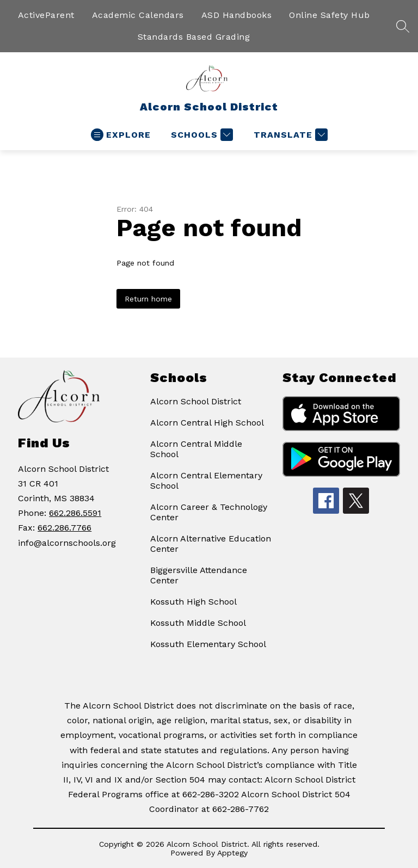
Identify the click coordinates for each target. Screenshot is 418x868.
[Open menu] (121, 135)
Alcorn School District (196, 401)
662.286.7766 (64, 528)
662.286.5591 (75, 513)
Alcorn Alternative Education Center (211, 544)
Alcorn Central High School (207, 423)
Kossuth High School (193, 602)
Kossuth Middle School (198, 623)
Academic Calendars (138, 15)
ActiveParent (46, 15)
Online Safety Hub (330, 15)
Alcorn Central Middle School (196, 449)
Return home (148, 299)
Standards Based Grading (194, 37)
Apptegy (232, 853)
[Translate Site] (289, 135)
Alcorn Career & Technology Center (209, 512)
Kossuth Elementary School (208, 644)
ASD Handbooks (237, 15)
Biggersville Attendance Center (199, 575)
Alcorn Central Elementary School (206, 481)
